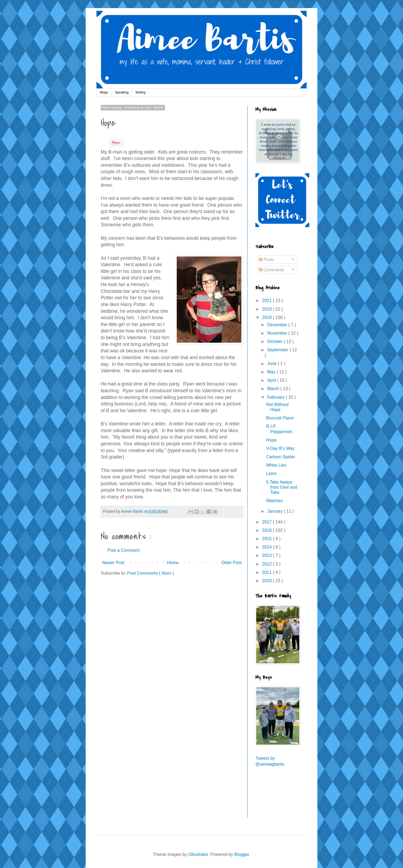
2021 (267, 301)
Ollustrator (198, 854)
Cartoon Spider (281, 457)
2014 (267, 547)
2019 (267, 309)
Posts (266, 260)
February (276, 397)
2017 (267, 522)
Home (173, 563)
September (278, 350)
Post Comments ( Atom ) (151, 573)
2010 (267, 581)
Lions (271, 473)
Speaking (122, 92)
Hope (271, 440)
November (278, 333)
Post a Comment (124, 550)
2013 (267, 555)
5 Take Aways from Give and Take (282, 487)
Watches (275, 501)
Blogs (104, 92)
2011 (267, 572)
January (275, 511)
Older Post (231, 563)
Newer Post (113, 563)
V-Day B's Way (280, 448)
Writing (140, 92)
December (278, 325)
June (272, 364)
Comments (272, 270)
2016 (267, 530)
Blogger (242, 854)
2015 (267, 539)
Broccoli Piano (280, 418)
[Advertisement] (280, 796)
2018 (267, 317)
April (272, 380)
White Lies (276, 465)
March (274, 389)
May (272, 372)
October (275, 341)
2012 (267, 564)
